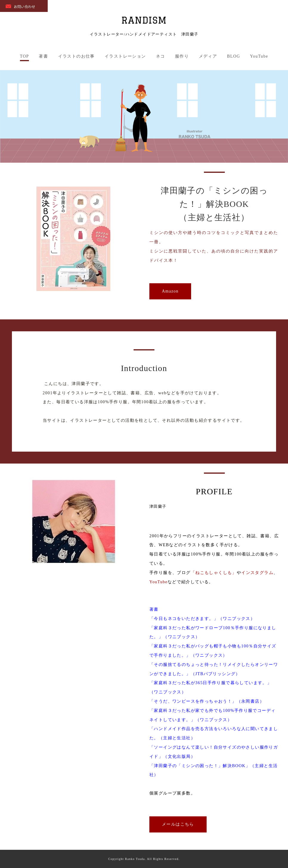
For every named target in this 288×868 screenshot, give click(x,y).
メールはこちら (178, 824)
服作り (182, 56)
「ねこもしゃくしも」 (214, 573)
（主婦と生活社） (214, 217)
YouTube (259, 56)
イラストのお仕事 (76, 56)
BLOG (233, 56)
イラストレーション (125, 56)
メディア (208, 56)
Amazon (170, 291)
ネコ (161, 56)
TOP (24, 56)
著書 (43, 56)
